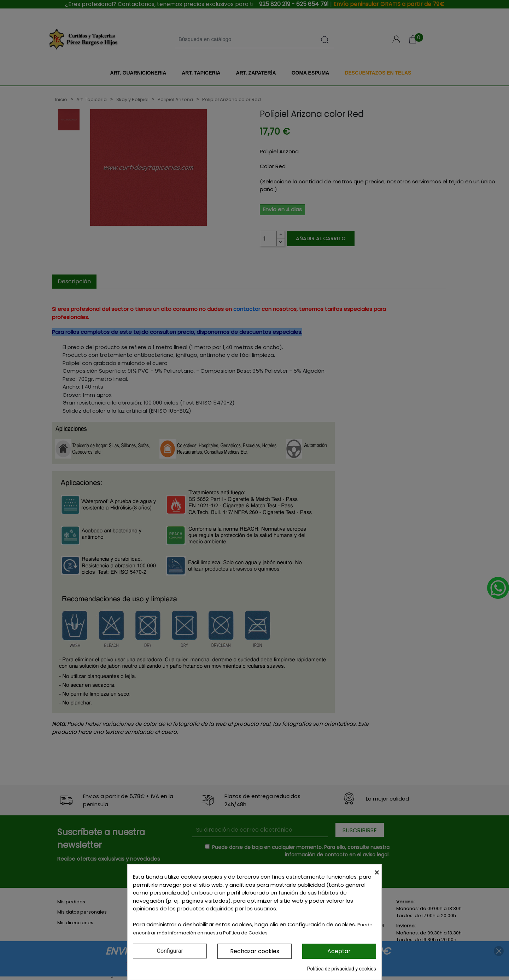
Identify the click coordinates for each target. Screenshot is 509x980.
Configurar (170, 951)
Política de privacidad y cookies (342, 969)
